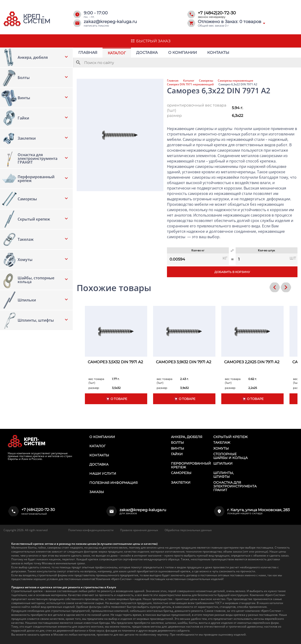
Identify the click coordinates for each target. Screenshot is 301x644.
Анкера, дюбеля (187, 437)
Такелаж (222, 443)
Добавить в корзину (232, 272)
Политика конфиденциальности (91, 530)
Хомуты (221, 448)
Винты (178, 448)
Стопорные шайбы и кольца (230, 456)
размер (174, 116)
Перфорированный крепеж (191, 465)
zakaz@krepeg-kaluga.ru (110, 22)
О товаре (116, 399)
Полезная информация (113, 483)
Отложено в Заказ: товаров (230, 22)
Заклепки (181, 482)
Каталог (117, 53)
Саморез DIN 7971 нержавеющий (190, 84)
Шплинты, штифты (224, 475)
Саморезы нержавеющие (236, 81)
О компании (182, 53)
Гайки (177, 454)
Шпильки (223, 463)
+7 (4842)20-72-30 (217, 13)
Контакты (218, 53)
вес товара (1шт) (96, 381)
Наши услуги (103, 474)
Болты (177, 443)
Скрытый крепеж (230, 437)
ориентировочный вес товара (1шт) (197, 108)
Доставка (147, 53)
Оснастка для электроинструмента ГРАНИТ (235, 486)
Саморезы (206, 81)
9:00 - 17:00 (96, 13)
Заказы (97, 492)
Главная (88, 53)
